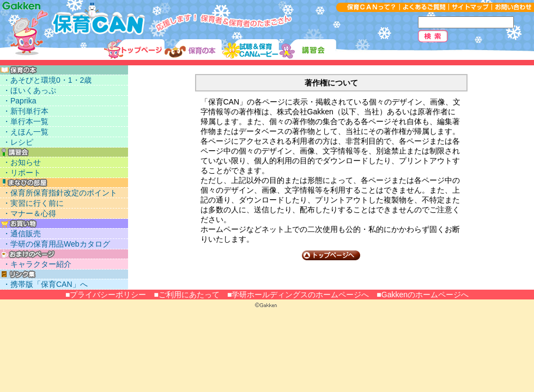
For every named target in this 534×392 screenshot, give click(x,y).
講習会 (308, 50)
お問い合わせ (513, 7)
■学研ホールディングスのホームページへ (298, 295)
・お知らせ (22, 162)
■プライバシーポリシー (106, 295)
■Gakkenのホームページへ (423, 295)
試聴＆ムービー (250, 50)
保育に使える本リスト (193, 50)
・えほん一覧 (26, 132)
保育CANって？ (368, 7)
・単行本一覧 (26, 121)
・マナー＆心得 (29, 213)
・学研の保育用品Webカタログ (56, 244)
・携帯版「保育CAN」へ (45, 284)
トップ (134, 50)
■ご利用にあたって (186, 295)
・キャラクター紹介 (37, 264)
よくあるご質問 (424, 7)
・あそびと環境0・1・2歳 (47, 80)
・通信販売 (22, 234)
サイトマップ (470, 7)
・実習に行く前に (33, 203)
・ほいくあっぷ (29, 90)
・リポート (22, 173)
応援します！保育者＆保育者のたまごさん (73, 20)
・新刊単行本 (26, 111)
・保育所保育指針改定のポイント (60, 193)
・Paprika (19, 101)
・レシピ (18, 142)
